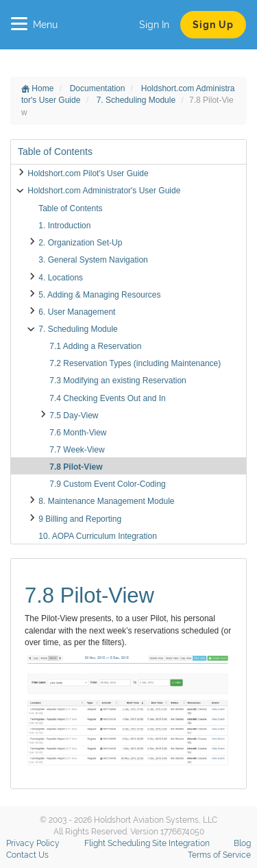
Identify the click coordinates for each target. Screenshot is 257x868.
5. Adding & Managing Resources (99, 295)
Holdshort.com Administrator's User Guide (104, 191)
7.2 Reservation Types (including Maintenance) (135, 363)
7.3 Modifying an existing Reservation (118, 381)
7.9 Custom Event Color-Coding (107, 484)
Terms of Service (219, 855)
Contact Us (27, 855)
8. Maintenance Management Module (106, 501)
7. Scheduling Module (137, 100)
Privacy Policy (33, 843)
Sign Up (213, 25)
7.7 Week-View (77, 450)
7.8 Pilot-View (76, 467)
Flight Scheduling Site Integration (147, 843)
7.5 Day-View (74, 415)
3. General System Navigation (93, 260)
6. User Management (77, 312)
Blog (242, 843)
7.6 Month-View (78, 433)
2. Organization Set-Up (80, 243)
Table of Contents (70, 208)
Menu (34, 25)
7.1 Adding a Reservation (95, 346)
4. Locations (61, 278)
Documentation (99, 88)
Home (37, 88)
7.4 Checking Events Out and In (107, 398)
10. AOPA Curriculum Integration (98, 536)
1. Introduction (64, 226)
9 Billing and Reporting (80, 519)
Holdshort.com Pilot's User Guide (88, 173)
